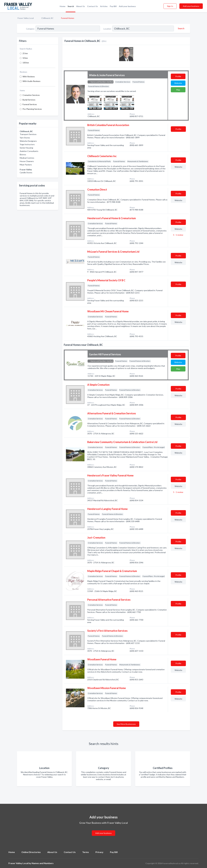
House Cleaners (27, 161)
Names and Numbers (43, 863)
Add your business (127, 6)
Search (71, 6)
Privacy (99, 852)
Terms (86, 852)
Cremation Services (31, 95)
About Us (81, 6)
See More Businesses (126, 724)
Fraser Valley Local (26, 18)
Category (30, 29)
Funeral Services (30, 104)
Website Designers (28, 141)
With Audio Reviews (31, 81)
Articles (104, 6)
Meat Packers (26, 165)
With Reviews (29, 77)
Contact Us (93, 6)
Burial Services (29, 100)
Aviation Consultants (29, 151)
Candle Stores (26, 172)
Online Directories (31, 852)
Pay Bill (113, 6)
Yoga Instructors (27, 144)
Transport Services (28, 134)
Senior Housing (26, 148)
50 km (25, 58)
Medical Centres (27, 158)
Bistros (23, 154)
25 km (25, 53)
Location (107, 29)
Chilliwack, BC (47, 18)
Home (63, 6)
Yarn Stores (25, 138)
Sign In (170, 6)
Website (178, 83)
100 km (26, 63)
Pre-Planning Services (32, 109)
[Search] (181, 28)
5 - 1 (178, 235)
